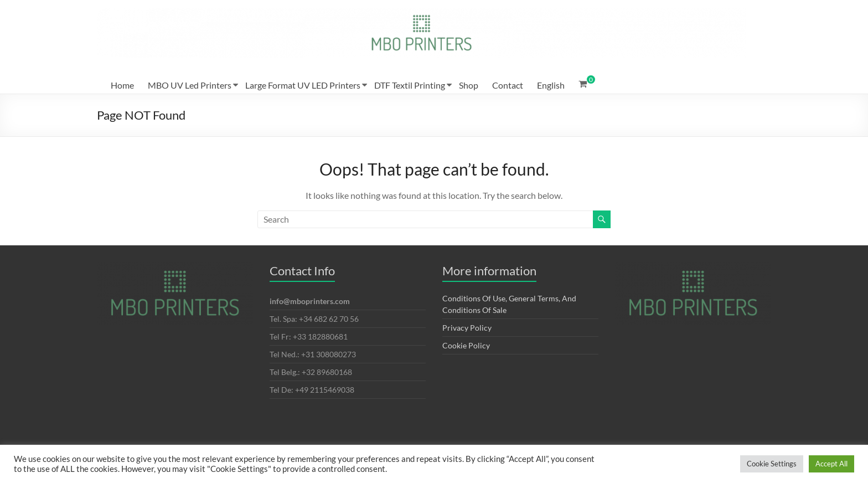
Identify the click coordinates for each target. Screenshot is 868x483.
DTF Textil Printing (410, 85)
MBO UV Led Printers (190, 85)
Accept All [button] (831, 464)
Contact (508, 85)
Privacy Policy (467, 328)
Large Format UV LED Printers (303, 85)
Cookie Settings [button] (772, 464)
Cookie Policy (466, 345)
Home (122, 85)
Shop (469, 85)
